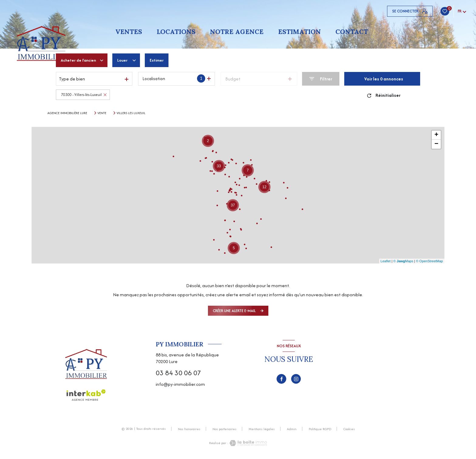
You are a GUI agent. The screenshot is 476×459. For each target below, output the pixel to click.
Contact (352, 32)
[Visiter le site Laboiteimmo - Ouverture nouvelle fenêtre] (248, 443)
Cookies (349, 429)
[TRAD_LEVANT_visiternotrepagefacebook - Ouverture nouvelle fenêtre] (281, 379)
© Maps (403, 261)
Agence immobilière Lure (67, 113)
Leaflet (386, 261)
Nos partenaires (224, 429)
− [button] (436, 144)
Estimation (299, 32)
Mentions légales (262, 429)
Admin (292, 429)
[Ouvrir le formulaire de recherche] (321, 79)
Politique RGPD (320, 429)
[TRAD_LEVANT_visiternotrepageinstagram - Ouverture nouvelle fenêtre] (296, 379)
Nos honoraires (189, 429)
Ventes (129, 32)
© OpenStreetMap (429, 261)
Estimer (162, 60)
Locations (176, 32)
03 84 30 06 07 (178, 373)
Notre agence (237, 32)
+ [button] (436, 135)
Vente (102, 113)
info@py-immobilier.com (180, 384)
